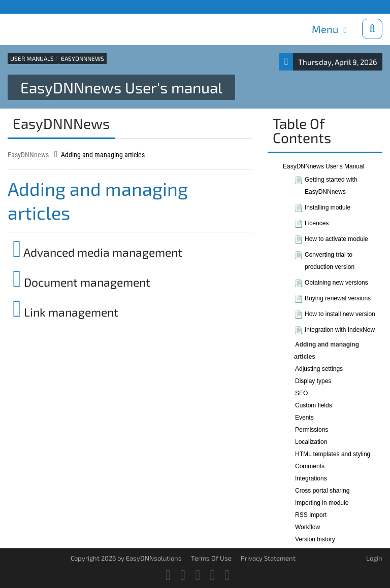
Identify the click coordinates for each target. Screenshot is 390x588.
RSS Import (311, 515)
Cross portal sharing (322, 491)
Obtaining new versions (336, 283)
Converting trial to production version (330, 261)
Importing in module (322, 503)
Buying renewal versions (338, 298)
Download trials (359, 6)
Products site (27, 6)
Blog (84, 6)
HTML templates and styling (333, 454)
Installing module (328, 207)
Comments (310, 466)
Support (61, 6)
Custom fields (314, 405)
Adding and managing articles (103, 155)
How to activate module (336, 239)
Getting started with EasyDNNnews (331, 186)
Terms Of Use (211, 558)
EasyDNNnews (28, 155)
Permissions (312, 430)
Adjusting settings (319, 369)
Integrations (311, 478)
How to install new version (340, 314)
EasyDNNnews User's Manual (323, 166)
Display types (313, 381)
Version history (315, 539)
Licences (317, 223)
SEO (301, 393)
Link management (66, 312)
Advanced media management (97, 252)
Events (304, 418)
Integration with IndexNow (340, 330)
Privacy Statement (268, 558)
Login (374, 558)
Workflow (307, 527)
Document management (82, 282)
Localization (311, 442)
